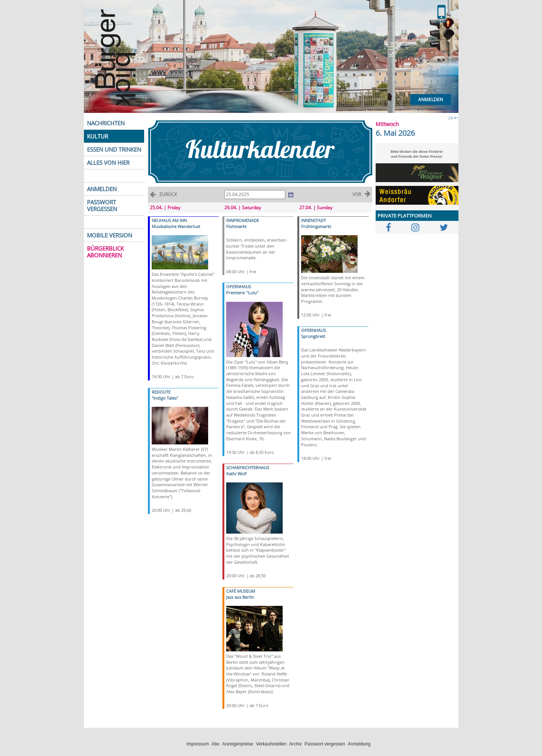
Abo (215, 744)
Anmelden (431, 100)
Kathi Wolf (236, 474)
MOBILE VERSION (110, 235)
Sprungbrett (313, 336)
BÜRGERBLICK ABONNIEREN (105, 252)
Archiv (295, 744)
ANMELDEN (102, 189)
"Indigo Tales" (165, 398)
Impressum (198, 744)
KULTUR (97, 136)
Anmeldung (359, 744)
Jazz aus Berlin (240, 597)
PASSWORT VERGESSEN (102, 205)
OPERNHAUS (239, 287)
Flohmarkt (236, 226)
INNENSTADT (314, 220)
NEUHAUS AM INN (169, 220)
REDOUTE (161, 392)
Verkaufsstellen (271, 744)
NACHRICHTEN (106, 123)
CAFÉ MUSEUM (241, 591)
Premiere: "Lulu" (242, 293)
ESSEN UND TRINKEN (114, 149)
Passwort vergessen (325, 744)
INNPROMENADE (243, 220)
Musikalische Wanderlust (176, 226)
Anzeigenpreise (238, 744)
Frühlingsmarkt (316, 226)
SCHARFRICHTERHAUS (248, 468)
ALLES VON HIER (108, 163)
